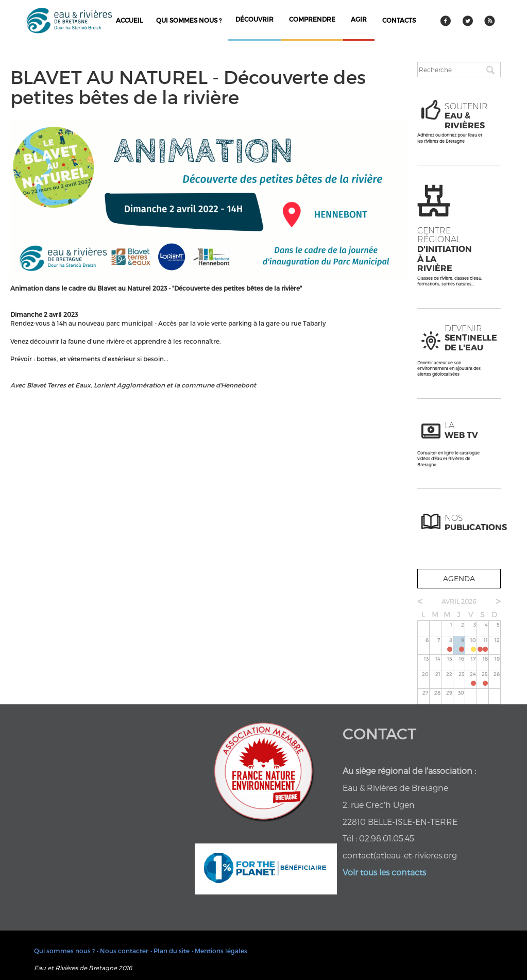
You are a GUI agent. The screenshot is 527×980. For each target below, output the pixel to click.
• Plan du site (170, 951)
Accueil (129, 20)
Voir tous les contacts (384, 872)
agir (359, 19)
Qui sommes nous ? (189, 20)
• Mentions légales (219, 951)
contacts (399, 20)
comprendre (312, 19)
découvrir (254, 19)
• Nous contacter (123, 951)
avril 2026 (459, 601)
